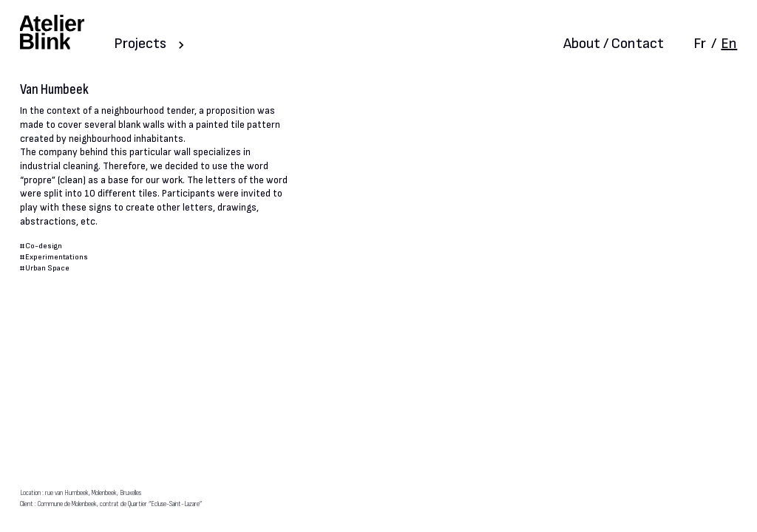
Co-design (44, 246)
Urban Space (47, 268)
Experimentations (57, 257)
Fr (700, 44)
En (729, 44)
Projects (140, 44)
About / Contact (614, 44)
